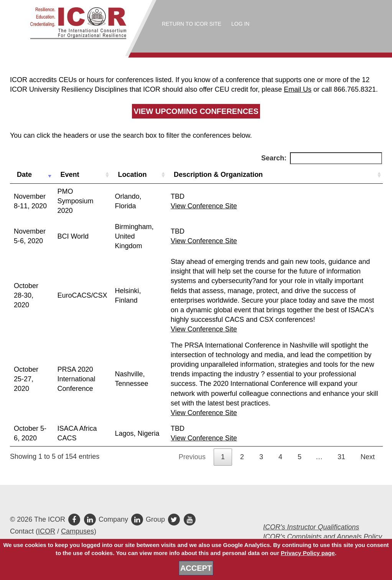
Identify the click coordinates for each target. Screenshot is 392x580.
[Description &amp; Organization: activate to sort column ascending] (275, 175)
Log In (240, 24)
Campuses (77, 531)
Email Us (298, 89)
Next (368, 457)
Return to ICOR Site (192, 24)
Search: (322, 158)
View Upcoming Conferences (196, 111)
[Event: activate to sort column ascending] (82, 175)
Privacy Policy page (308, 553)
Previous (192, 457)
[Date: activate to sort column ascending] (32, 175)
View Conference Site (204, 206)
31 (341, 457)
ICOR (47, 531)
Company (106, 519)
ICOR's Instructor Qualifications (311, 527)
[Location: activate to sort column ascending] (139, 175)
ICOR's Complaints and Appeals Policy (323, 537)
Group (148, 519)
